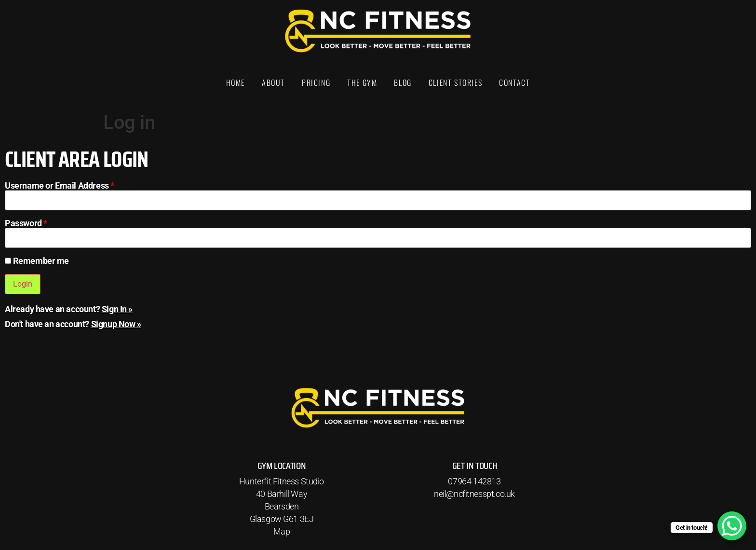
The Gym (362, 82)
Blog (403, 82)
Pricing (316, 82)
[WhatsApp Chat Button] (732, 526)
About (273, 82)
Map (282, 531)
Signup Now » (116, 324)
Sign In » (117, 309)
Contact (514, 82)
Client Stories (455, 82)
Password (26, 223)
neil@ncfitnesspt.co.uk (474, 494)
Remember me (37, 261)
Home (236, 82)
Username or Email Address (60, 186)
